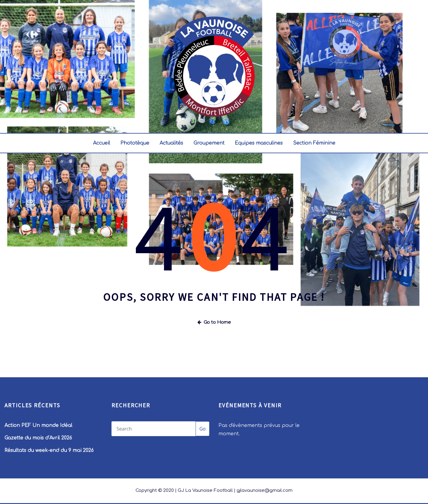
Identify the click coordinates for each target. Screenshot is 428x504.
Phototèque (135, 143)
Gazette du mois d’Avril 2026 (38, 438)
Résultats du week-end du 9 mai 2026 (49, 450)
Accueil (102, 143)
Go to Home (214, 322)
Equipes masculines (259, 143)
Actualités (171, 143)
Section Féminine (314, 143)
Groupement (209, 143)
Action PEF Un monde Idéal (38, 425)
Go (203, 429)
